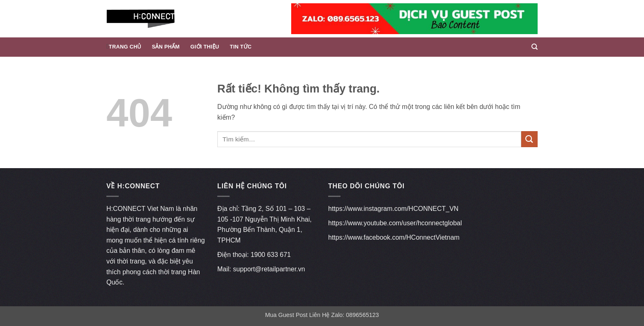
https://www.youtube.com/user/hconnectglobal (395, 223)
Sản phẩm (166, 47)
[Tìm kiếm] (535, 47)
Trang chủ (125, 47)
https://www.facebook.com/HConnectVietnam (394, 237)
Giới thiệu (205, 47)
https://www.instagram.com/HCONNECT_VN (393, 209)
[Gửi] (529, 139)
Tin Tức (241, 47)
